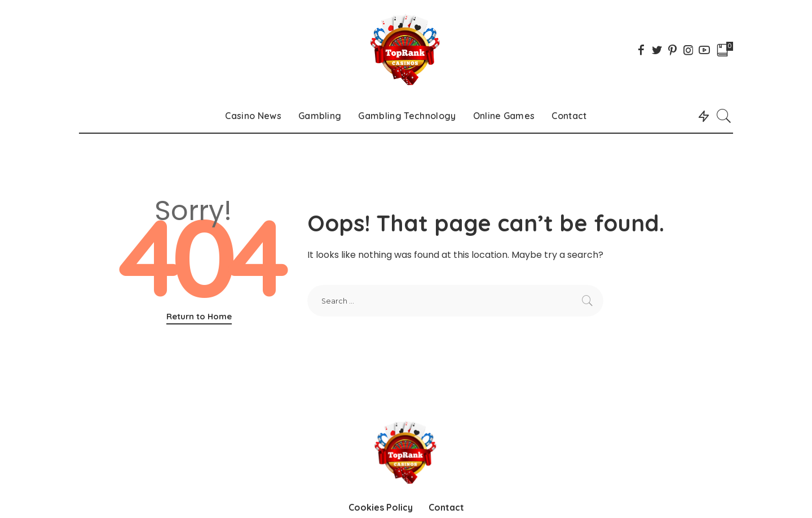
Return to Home (199, 316)
